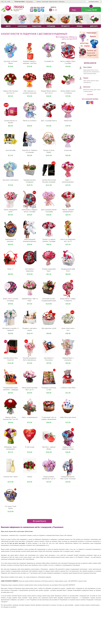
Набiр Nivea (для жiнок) (68, 417)
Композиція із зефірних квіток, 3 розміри (30, 211)
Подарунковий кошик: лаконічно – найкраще (11, 389)
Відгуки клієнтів (90, 63)
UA (6, 2)
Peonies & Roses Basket (49, 151)
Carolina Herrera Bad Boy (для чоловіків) (49, 181)
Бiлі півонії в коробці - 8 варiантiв (11, 329)
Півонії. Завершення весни (11, 211)
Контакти (62, 2)
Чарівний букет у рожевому (68, 359)
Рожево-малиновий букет (49, 270)
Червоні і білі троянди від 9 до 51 (11, 92)
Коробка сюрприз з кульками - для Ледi (30, 62)
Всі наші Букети (39, 521)
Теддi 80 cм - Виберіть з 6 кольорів (30, 151)
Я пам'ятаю (68, 150)
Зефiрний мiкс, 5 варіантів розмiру (68, 448)
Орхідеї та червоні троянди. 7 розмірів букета (49, 241)
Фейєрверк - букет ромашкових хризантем (11, 449)
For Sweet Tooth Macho (11, 507)
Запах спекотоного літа (68, 329)
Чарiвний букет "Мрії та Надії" (30, 300)
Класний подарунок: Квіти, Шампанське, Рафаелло (30, 360)
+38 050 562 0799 (37, 7)
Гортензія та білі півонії (11, 180)
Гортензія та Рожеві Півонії (11, 62)
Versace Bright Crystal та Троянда (68, 92)
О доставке (45, 2)
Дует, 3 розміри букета (49, 121)
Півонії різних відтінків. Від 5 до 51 (30, 389)
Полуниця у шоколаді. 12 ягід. (49, 389)
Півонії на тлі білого (30, 121)
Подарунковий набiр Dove (68, 270)
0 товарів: (91, 9)
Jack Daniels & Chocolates (49, 359)
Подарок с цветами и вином (30, 329)
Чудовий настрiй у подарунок (30, 181)
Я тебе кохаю (30, 447)
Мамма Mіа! (68, 121)
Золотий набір (11, 150)
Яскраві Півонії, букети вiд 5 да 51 (49, 92)
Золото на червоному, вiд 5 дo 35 (68, 240)
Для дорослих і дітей (49, 328)
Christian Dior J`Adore (11, 477)
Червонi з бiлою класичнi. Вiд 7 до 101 (11, 418)
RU (2, 2)
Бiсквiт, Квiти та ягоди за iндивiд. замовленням (11, 301)
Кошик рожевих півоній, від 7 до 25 (49, 478)
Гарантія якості (54, 2)
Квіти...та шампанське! (30, 417)
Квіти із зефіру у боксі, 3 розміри (68, 62)
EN (9, 2)
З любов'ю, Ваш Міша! (68, 388)
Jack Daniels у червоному (30, 270)
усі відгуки (90, 94)
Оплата (39, 2)
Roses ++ (11, 269)
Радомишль (29, 2)
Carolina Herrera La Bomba (11, 122)
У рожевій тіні (49, 61)
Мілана (30, 477)
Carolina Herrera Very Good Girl (11, 359)
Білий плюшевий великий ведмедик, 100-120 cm (30, 241)
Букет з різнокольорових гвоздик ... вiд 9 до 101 (68, 182)
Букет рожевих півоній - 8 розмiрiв (49, 211)
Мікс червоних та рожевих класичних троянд (30, 93)
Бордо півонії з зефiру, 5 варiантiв (68, 300)
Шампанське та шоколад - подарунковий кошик (11, 241)
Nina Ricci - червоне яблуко (49, 448)
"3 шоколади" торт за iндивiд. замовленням (49, 418)
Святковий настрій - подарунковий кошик (49, 300)
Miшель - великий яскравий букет (68, 211)
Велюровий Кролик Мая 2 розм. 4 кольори (68, 478)
